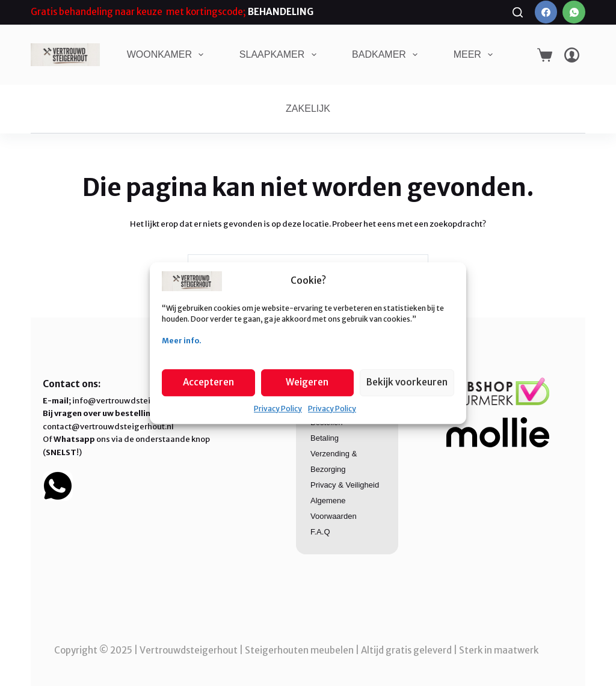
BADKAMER (387, 55)
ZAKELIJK (308, 109)
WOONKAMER (168, 55)
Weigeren (307, 382)
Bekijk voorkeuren (407, 382)
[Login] (572, 55)
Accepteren (208, 382)
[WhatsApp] (574, 12)
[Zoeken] (518, 12)
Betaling (325, 438)
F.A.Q (320, 532)
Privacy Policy (278, 409)
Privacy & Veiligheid (345, 485)
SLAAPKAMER (280, 55)
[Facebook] (546, 12)
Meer (476, 55)
